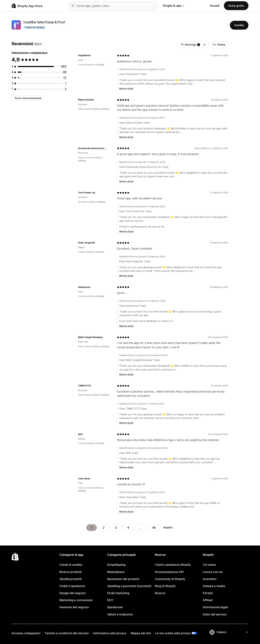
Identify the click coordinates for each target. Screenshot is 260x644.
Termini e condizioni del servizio (67, 633)
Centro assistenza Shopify (173, 565)
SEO (110, 600)
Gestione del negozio (74, 607)
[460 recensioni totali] (64, 66)
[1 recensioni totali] (66, 83)
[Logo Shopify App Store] (27, 6)
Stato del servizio (215, 614)
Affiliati (208, 600)
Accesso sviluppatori (26, 633)
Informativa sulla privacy (110, 633)
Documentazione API (169, 572)
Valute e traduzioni (120, 614)
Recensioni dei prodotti (123, 579)
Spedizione (115, 607)
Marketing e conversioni (76, 600)
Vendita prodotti (71, 579)
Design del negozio (73, 593)
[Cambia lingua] (232, 632)
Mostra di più (126, 88)
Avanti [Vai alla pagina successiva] (169, 527)
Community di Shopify (170, 579)
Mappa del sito (141, 633)
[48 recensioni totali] (65, 72)
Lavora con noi (213, 572)
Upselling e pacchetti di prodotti (129, 586)
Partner (208, 593)
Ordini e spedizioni (72, 586)
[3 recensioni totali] (66, 89)
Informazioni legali (215, 607)
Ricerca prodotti (71, 572)
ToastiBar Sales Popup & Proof (44, 22)
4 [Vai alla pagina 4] (128, 528)
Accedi (215, 6)
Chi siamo (209, 565)
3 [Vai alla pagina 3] (116, 528)
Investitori (210, 579)
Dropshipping (116, 565)
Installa (239, 25)
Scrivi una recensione (28, 98)
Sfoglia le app (174, 6)
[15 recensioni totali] (65, 78)
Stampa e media (214, 586)
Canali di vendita (71, 565)
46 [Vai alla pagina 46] (154, 528)
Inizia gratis (236, 6)
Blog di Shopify (165, 586)
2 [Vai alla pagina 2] (104, 528)
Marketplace (116, 572)
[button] (204, 45)
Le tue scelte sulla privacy (173, 633)
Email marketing (118, 593)
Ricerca (160, 593)
